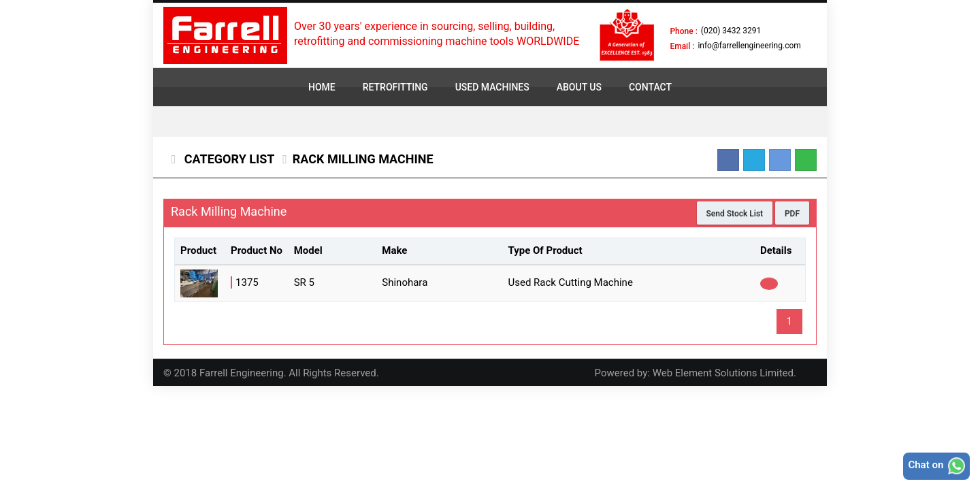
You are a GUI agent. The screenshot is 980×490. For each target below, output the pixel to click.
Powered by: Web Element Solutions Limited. (696, 373)
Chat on (936, 466)
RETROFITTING (395, 87)
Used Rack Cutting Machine (570, 282)
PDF (792, 214)
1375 (247, 282)
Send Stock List (735, 214)
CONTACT (650, 87)
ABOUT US (579, 87)
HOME (322, 87)
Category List (228, 159)
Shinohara (405, 282)
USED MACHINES (492, 87)
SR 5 (304, 282)
